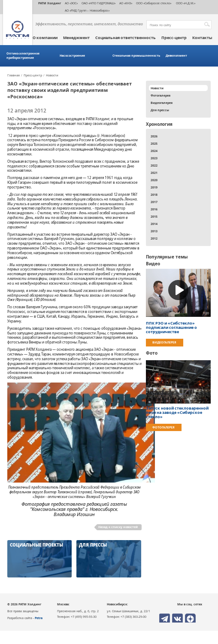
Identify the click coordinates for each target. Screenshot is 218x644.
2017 (154, 202)
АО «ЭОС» (71, 3)
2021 (154, 173)
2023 (154, 158)
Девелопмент (176, 56)
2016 (154, 209)
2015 (154, 216)
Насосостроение (72, 56)
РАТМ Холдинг (50, 3)
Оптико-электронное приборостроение (23, 56)
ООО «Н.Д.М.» (185, 3)
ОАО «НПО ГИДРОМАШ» (98, 3)
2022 (154, 165)
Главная (14, 76)
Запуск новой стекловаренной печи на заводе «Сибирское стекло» (177, 413)
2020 (154, 180)
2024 (154, 151)
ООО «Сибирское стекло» (154, 3)
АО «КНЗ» (126, 3)
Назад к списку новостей (118, 527)
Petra (39, 618)
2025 (154, 143)
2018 (154, 194)
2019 (154, 187)
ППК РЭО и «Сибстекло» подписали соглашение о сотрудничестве (171, 328)
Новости (52, 76)
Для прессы (160, 110)
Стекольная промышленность (136, 56)
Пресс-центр (174, 38)
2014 (154, 224)
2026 (154, 136)
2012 (154, 238)
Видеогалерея (162, 103)
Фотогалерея (160, 95)
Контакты (202, 38)
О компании (45, 38)
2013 (154, 231)
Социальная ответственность (126, 38)
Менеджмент (76, 38)
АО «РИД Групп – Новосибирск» (87, 10)
